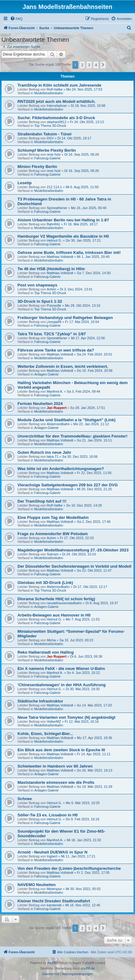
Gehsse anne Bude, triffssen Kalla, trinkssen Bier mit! (69, 253)
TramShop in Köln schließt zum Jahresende (59, 85)
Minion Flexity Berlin (37, 167)
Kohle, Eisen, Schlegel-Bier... (45, 734)
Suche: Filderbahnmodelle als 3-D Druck (56, 118)
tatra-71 (52, 457)
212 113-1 (54, 187)
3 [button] (89, 65)
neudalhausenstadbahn (64, 603)
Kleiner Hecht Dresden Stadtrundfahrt (54, 901)
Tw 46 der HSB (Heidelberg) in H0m (51, 269)
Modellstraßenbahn (48, 93)
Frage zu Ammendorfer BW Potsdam (53, 534)
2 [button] (82, 65)
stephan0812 (56, 122)
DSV (50, 138)
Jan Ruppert (56, 408)
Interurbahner (57, 106)
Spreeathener (57, 208)
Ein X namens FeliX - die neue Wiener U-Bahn (61, 669)
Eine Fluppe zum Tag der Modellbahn (53, 517)
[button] (103, 65)
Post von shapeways (37, 285)
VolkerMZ (54, 721)
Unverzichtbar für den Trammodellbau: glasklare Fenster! (72, 436)
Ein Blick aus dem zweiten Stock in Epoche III (61, 750)
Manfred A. (55, 391)
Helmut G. (54, 240)
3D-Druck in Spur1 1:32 (40, 301)
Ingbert (52, 856)
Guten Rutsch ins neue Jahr (44, 452)
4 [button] (96, 65)
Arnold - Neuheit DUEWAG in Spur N (52, 852)
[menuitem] (16, 19)
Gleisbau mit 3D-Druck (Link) (45, 583)
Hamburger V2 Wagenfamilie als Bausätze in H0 (63, 236)
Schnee (25, 799)
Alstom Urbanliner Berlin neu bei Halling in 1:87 (63, 220)
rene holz (54, 154)
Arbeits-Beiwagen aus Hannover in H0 (54, 615)
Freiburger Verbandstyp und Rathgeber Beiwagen (65, 318)
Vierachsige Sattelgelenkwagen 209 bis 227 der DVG (68, 485)
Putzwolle (54, 305)
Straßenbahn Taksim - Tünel (44, 134)
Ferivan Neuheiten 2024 (40, 404)
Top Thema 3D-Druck (50, 126)
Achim (51, 289)
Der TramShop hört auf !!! (42, 501)
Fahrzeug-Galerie (47, 158)
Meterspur (54, 889)
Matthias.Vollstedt (60, 257)
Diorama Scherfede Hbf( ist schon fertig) (56, 599)
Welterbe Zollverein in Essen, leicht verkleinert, (63, 366)
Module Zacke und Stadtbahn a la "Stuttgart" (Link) (67, 420)
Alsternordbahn (58, 424)
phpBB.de (88, 968)
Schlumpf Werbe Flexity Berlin (47, 150)
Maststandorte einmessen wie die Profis (56, 782)
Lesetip (25, 183)
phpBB (52, 963)
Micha (51, 640)
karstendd (54, 905)
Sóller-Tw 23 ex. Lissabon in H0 (48, 815)
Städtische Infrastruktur (40, 701)
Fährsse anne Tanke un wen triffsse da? (56, 350)
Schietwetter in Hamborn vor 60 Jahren (55, 766)
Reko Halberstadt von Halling (46, 652)
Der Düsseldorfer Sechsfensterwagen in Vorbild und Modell (74, 566)
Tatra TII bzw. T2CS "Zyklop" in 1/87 (52, 334)
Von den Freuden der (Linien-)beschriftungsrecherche (69, 868)
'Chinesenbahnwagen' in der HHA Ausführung (62, 685)
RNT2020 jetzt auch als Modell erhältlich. (56, 101)
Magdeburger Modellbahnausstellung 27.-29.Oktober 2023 (73, 550)
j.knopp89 (54, 322)
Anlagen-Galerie (46, 374)
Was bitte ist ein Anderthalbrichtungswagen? (61, 469)
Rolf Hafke (54, 89)
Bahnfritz (53, 224)
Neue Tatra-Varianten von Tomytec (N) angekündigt (66, 717)
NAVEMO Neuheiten (37, 885)
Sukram (52, 554)
